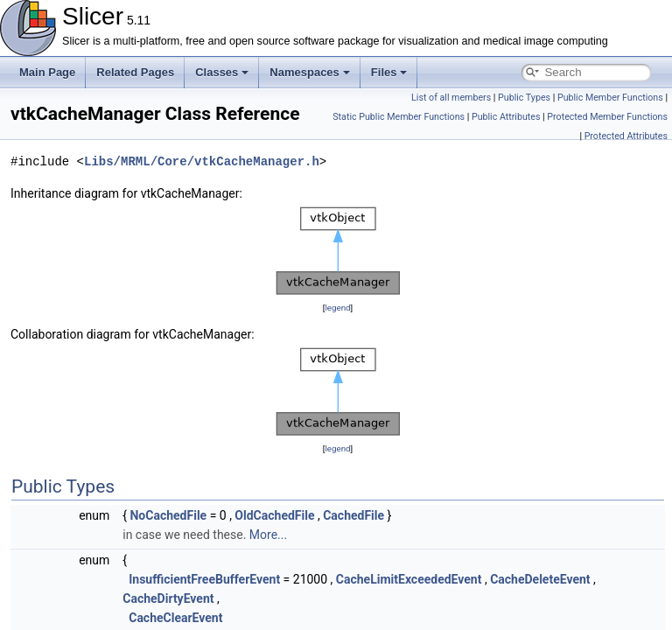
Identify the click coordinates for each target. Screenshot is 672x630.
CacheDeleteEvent (540, 579)
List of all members (451, 98)
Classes (222, 72)
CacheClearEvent (175, 618)
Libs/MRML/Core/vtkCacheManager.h (202, 161)
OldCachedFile (274, 515)
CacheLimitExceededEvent (409, 579)
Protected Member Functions (607, 117)
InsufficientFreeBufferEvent (204, 579)
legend (337, 308)
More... (268, 535)
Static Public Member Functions (399, 117)
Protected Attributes (626, 136)
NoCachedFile (168, 515)
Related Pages (135, 72)
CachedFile (353, 515)
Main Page (47, 72)
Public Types (524, 98)
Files (389, 72)
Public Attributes (506, 117)
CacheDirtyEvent (168, 598)
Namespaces (310, 72)
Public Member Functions (610, 98)
